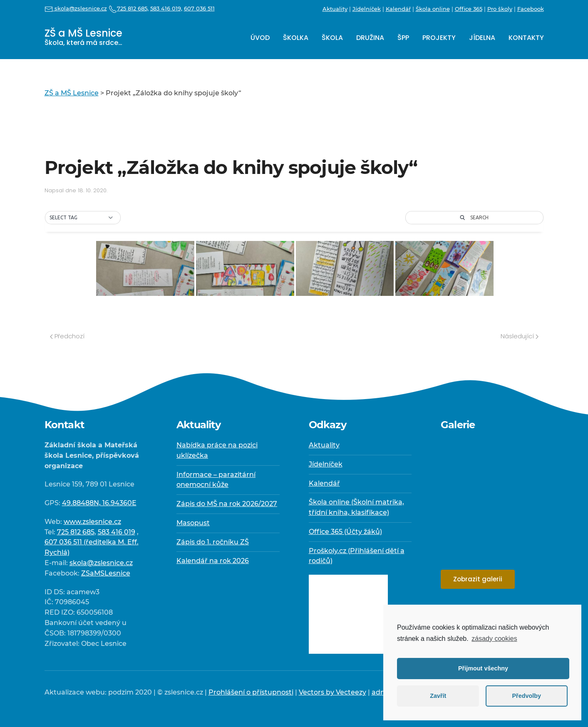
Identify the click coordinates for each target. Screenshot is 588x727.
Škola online (433, 9)
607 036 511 (199, 8)
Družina (370, 38)
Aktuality (335, 9)
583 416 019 (117, 532)
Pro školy (500, 9)
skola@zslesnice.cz (76, 8)
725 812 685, (129, 8)
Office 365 (469, 9)
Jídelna (482, 38)
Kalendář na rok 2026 (213, 561)
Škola (332, 38)
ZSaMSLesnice (106, 573)
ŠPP (403, 38)
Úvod (260, 38)
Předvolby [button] (526, 696)
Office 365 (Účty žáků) (345, 532)
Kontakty (526, 38)
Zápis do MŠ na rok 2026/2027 (227, 504)
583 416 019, (166, 8)
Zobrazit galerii (478, 579)
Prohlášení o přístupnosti (251, 692)
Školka (296, 38)
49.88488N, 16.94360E (99, 503)
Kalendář (398, 9)
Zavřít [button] (438, 696)
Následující (520, 336)
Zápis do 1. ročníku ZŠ (213, 542)
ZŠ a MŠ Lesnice (83, 37)
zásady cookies (494, 639)
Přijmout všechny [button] (483, 668)
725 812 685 (76, 532)
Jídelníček (367, 9)
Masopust (193, 523)
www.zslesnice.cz (92, 522)
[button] (83, 218)
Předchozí (67, 336)
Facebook (531, 9)
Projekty (439, 38)
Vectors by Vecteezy (332, 692)
